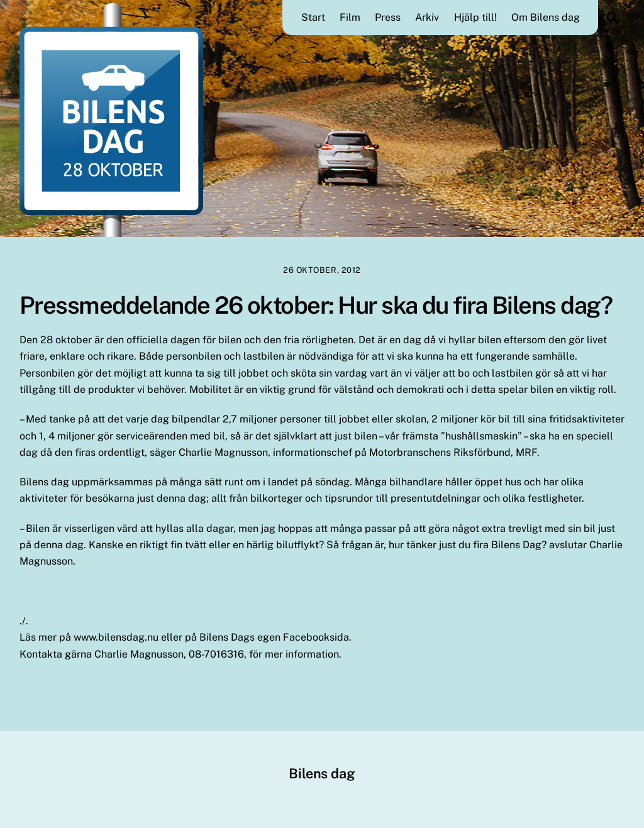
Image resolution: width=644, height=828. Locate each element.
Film (350, 17)
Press (388, 17)
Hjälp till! (475, 17)
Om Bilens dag (546, 17)
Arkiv (427, 17)
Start (313, 17)
